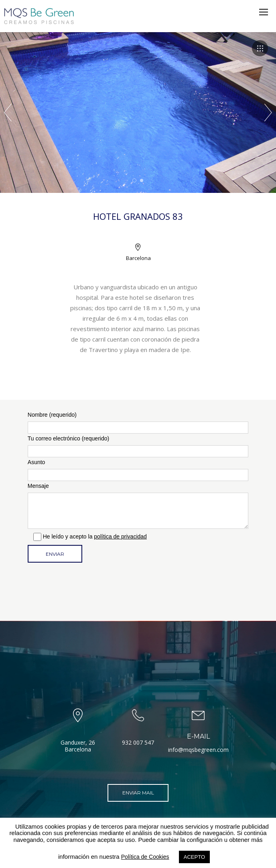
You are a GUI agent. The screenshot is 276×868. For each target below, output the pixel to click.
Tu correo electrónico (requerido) (138, 446)
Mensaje (138, 506)
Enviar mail (138, 793)
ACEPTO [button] (194, 857)
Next (268, 113)
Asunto (138, 470)
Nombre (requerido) (138, 423)
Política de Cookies (145, 857)
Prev (8, 113)
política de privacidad (120, 536)
